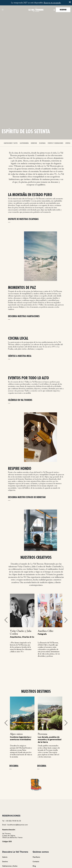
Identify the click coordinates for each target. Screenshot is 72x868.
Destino (5, 862)
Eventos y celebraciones (55, 143)
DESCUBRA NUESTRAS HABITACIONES (24, 316)
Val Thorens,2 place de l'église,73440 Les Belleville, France (12, 836)
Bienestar (34, 143)
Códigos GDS (7, 842)
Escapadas (42, 143)
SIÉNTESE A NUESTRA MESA (20, 356)
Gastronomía (24, 143)
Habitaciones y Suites (11, 143)
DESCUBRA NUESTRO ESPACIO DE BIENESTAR (27, 497)
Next (66, 620)
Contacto (36, 862)
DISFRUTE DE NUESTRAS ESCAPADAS (23, 219)
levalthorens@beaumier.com (18, 825)
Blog (34, 866)
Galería (5, 857)
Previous (6, 620)
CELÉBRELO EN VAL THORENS (20, 400)
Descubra (14, 766)
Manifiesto (36, 857)
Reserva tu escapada (52, 3)
